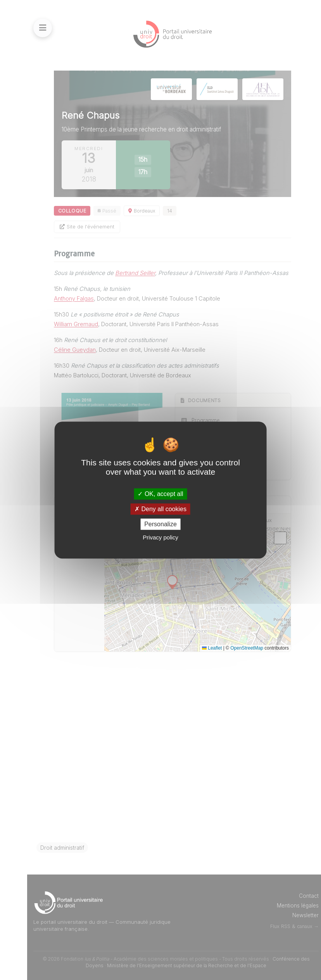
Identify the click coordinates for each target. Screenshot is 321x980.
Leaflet (212, 648)
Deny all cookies (160, 509)
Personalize (160, 524)
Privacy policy (160, 537)
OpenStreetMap (247, 648)
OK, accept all (160, 494)
